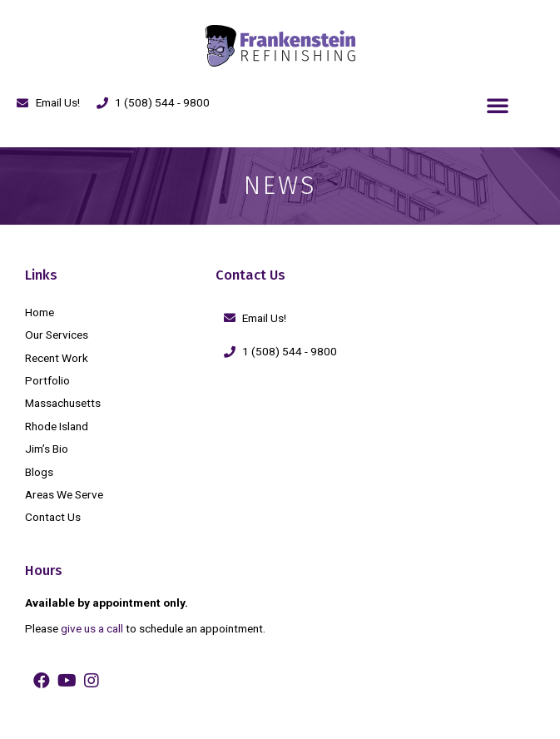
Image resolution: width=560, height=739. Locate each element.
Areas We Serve (64, 494)
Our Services (57, 335)
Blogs (39, 472)
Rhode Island (57, 426)
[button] (498, 105)
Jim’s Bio (47, 449)
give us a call (92, 628)
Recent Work (57, 358)
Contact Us (53, 517)
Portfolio (47, 380)
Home (40, 312)
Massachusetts (63, 403)
